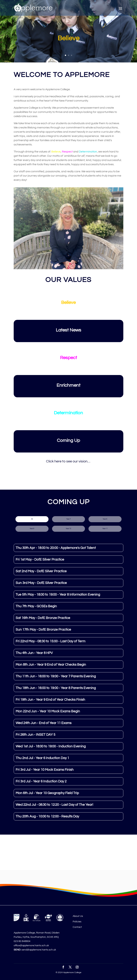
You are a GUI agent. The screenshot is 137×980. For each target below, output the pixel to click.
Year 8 (105, 519)
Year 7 (68, 519)
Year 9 (32, 529)
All (32, 519)
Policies (77, 922)
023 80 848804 (22, 941)
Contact (77, 927)
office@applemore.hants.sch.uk (31, 946)
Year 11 (105, 529)
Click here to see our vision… (68, 461)
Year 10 (68, 529)
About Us (78, 916)
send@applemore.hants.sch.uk (39, 950)
